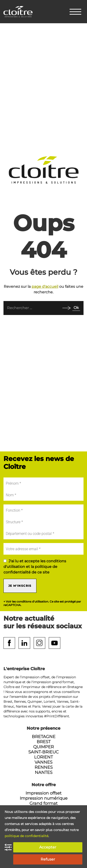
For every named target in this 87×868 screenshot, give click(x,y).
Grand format (43, 803)
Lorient (43, 757)
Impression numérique (44, 798)
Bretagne (44, 737)
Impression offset (43, 793)
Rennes (44, 767)
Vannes (43, 762)
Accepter (48, 847)
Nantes (44, 772)
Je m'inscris (20, 586)
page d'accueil (45, 287)
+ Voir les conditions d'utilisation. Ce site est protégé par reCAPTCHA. (42, 603)
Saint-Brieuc (43, 752)
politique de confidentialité (26, 836)
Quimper (43, 747)
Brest (44, 742)
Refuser (48, 859)
